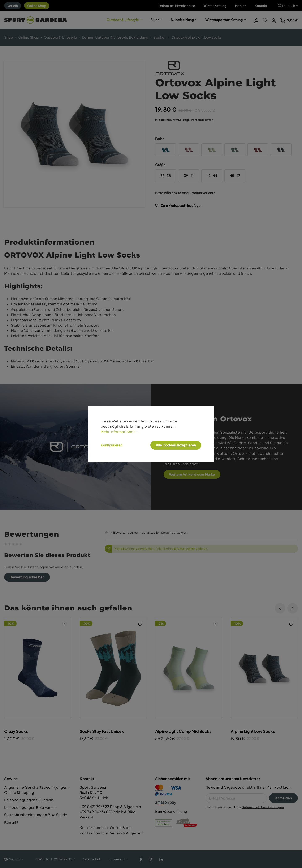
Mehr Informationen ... (120, 432)
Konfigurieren (112, 445)
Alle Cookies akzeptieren (176, 445)
